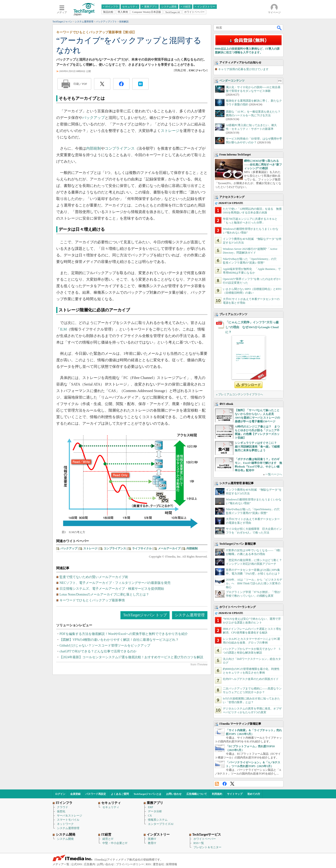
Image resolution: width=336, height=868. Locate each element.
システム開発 (65, 839)
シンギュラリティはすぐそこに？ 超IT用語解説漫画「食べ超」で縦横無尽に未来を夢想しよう (257, 447)
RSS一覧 (199, 843)
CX (150, 816)
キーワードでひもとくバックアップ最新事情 (92, 600)
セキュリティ (111, 807)
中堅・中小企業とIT (115, 843)
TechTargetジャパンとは (148, 794)
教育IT (152, 843)
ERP (150, 807)
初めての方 (254, 794)
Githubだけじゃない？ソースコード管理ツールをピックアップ (105, 646)
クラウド (63, 807)
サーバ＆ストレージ (70, 816)
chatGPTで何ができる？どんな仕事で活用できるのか (98, 651)
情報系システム (158, 820)
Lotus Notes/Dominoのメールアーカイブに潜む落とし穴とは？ (104, 594)
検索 (280, 28)
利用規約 (217, 794)
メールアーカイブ (169, 548)
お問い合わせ (174, 794)
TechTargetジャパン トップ (145, 615)
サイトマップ (235, 794)
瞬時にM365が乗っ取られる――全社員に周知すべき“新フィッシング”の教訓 (263, 165)
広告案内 (90, 864)
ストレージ (170, 131)
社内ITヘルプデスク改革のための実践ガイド (251, 679)
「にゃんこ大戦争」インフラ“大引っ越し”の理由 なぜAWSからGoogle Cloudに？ (252, 327)
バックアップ (94, 118)
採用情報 (171, 864)
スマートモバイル (68, 820)
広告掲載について (197, 794)
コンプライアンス (120, 148)
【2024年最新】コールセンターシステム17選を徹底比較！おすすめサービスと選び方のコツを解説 (131, 657)
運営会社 (158, 864)
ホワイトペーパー (205, 839)
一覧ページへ (274, 474)
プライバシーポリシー (130, 864)
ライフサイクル (142, 548)
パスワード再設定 (96, 794)
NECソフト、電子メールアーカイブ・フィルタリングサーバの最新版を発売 (115, 583)
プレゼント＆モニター (207, 847)
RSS (217, 784)
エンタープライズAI (161, 824)
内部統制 (94, 148)
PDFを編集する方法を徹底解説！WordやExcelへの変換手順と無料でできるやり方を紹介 (124, 634)
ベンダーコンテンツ (232, 81)
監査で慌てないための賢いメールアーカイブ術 (94, 577)
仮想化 (61, 811)
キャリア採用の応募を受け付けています (243, 69)
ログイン (60, 794)
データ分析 (155, 811)
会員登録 (75, 794)
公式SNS (77, 864)
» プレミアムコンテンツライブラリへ (240, 394)
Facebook (225, 784)
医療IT (152, 839)
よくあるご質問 (120, 794)
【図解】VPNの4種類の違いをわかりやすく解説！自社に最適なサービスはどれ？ (119, 640)
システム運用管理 (190, 615)
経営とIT (108, 839)
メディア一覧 (61, 864)
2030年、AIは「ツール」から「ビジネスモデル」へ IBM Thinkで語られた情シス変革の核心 (254, 583)
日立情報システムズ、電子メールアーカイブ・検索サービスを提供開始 (112, 589)
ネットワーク (65, 824)
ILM (63, 329)
